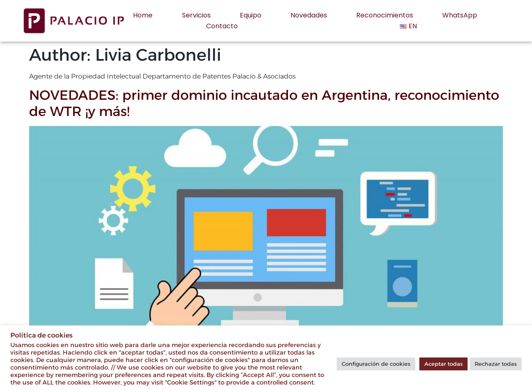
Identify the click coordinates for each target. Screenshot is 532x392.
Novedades (309, 15)
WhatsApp (460, 15)
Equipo (251, 15)
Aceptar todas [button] (443, 364)
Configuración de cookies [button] (376, 364)
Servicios (196, 15)
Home (143, 15)
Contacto (222, 26)
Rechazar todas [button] (496, 364)
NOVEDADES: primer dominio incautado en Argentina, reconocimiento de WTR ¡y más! (264, 103)
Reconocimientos (385, 15)
